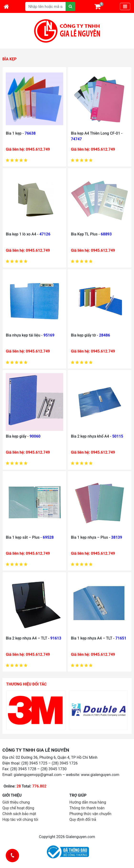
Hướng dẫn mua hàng (88, 802)
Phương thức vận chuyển (90, 814)
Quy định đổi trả (83, 819)
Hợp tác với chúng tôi (20, 819)
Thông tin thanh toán (87, 808)
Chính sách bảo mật (19, 814)
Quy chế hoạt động (18, 808)
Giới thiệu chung (16, 802)
